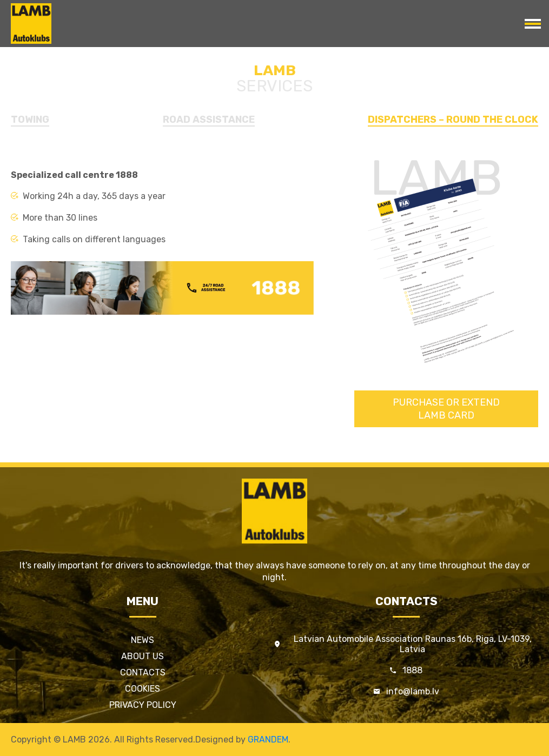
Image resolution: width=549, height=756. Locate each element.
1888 (412, 670)
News (143, 640)
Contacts (143, 672)
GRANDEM (268, 740)
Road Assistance (209, 120)
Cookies (143, 689)
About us (143, 656)
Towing (30, 120)
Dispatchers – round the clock (453, 120)
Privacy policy (143, 705)
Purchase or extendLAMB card (446, 409)
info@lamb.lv (413, 691)
